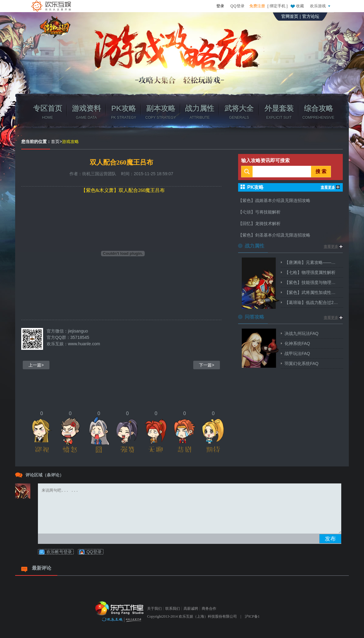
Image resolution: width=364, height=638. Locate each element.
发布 (330, 539)
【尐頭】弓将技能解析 (259, 212)
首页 (55, 142)
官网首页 (290, 16)
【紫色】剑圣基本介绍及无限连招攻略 (274, 235)
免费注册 (257, 6)
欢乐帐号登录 (59, 552)
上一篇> (36, 365)
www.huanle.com (84, 344)
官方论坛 (311, 16)
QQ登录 (237, 6)
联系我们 (173, 609)
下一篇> (207, 365)
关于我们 (154, 609)
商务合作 (209, 609)
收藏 (297, 6)
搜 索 (321, 171)
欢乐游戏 (321, 6)
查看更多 (330, 187)
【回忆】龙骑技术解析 (259, 223)
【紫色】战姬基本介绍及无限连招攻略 (274, 200)
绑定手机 (278, 6)
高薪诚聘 (191, 609)
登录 (220, 6)
